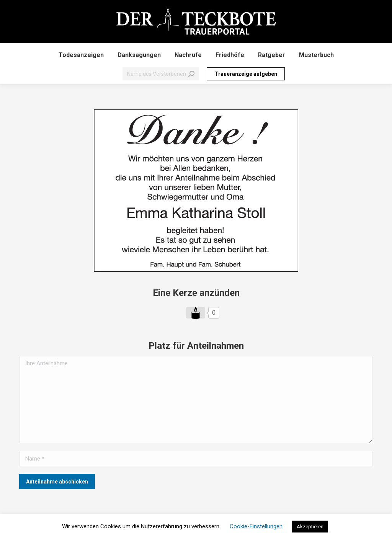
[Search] (161, 74)
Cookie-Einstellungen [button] (256, 526)
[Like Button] (196, 313)
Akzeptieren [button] (310, 527)
